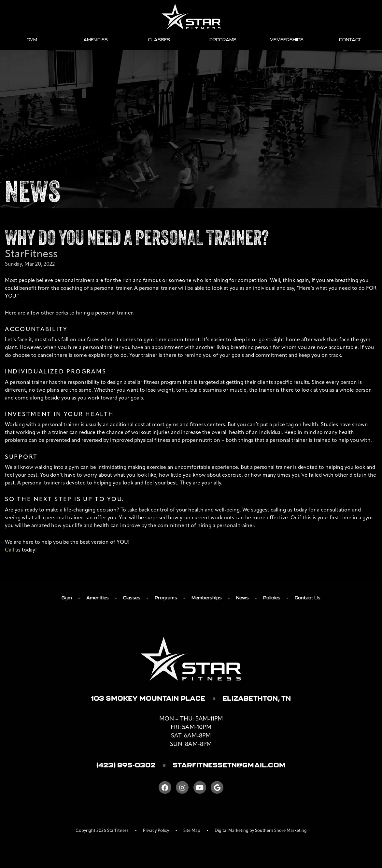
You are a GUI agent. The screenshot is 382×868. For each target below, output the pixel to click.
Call (9, 550)
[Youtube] (200, 790)
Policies (272, 597)
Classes (159, 40)
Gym (32, 40)
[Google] (217, 790)
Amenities (96, 40)
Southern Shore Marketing (281, 833)
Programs (223, 40)
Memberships (287, 40)
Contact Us (308, 597)
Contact (350, 40)
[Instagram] (182, 790)
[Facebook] (165, 790)
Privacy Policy (156, 833)
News (242, 597)
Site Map (192, 833)
